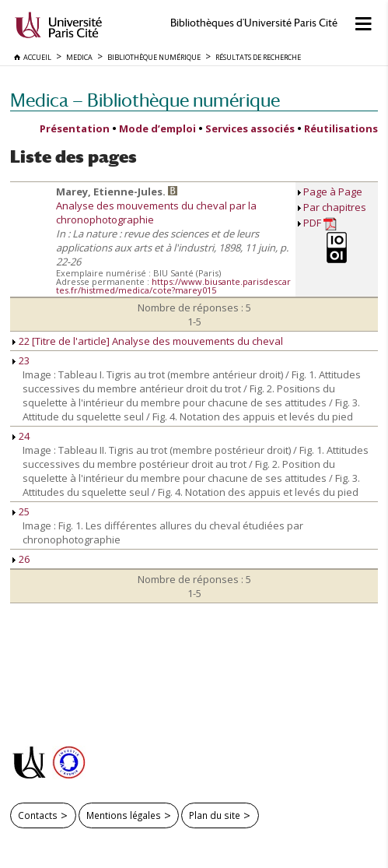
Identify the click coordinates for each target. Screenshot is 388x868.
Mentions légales (124, 815)
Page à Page (333, 192)
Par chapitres (335, 207)
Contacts (38, 815)
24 (21, 436)
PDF (320, 223)
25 (21, 511)
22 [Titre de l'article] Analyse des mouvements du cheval (148, 341)
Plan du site (215, 815)
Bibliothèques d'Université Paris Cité (254, 23)
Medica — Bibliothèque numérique (145, 100)
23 (21, 360)
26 (21, 559)
